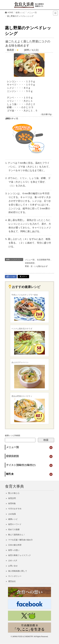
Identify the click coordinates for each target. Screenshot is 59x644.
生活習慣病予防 (44, 260)
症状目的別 (30, 263)
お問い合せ (12, 566)
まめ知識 (11, 514)
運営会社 (11, 581)
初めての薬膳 (13, 529)
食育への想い (13, 550)
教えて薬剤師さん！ (16, 535)
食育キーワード (14, 524)
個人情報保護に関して (17, 571)
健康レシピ (12, 519)
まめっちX (11, 561)
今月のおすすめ (14, 509)
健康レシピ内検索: (13, 435)
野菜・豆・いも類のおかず (36, 266)
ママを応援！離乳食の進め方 (19, 540)
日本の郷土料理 (14, 545)
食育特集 (11, 503)
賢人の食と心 (13, 493)
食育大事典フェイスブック (18, 555)
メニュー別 (30, 260)
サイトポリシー (14, 576)
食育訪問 (11, 498)
